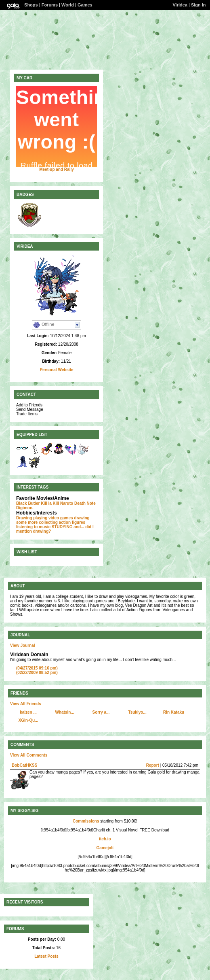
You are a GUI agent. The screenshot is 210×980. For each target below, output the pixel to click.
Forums (50, 5)
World (68, 5)
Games (85, 5)
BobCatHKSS (24, 765)
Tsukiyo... (137, 712)
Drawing (24, 518)
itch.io (105, 839)
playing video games (53, 518)
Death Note (85, 503)
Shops (31, 5)
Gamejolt (105, 848)
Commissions (86, 821)
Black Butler (28, 503)
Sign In (198, 5)
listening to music (33, 527)
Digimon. (25, 508)
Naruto (67, 503)
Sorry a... (101, 712)
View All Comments (29, 755)
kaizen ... (28, 712)
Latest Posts (46, 956)
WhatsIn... (64, 712)
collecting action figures (62, 522)
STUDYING (62, 527)
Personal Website (56, 370)
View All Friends (26, 704)
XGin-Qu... (28, 720)
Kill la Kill (50, 503)
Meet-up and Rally (57, 169)
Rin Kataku (174, 712)
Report (153, 765)
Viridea (180, 5)
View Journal (23, 645)
